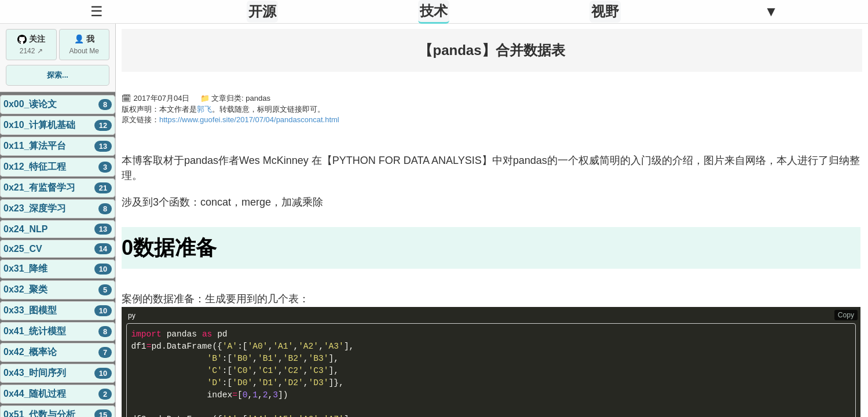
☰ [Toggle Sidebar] (97, 11)
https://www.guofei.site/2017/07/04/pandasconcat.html (249, 120)
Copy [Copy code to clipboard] (846, 315)
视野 (605, 11)
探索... (58, 75)
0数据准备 (169, 248)
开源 (262, 11)
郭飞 (204, 109)
